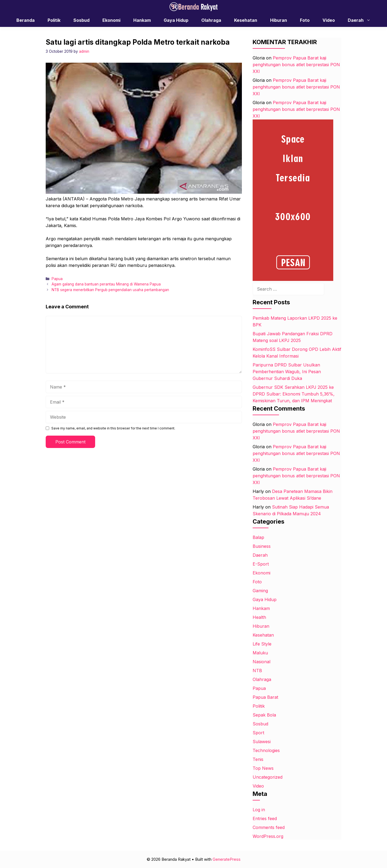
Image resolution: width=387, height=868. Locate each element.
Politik (54, 20)
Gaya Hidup (176, 20)
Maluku (260, 653)
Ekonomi (111, 20)
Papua (57, 279)
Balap (258, 537)
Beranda (26, 20)
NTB (257, 671)
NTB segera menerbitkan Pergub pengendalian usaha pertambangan (110, 290)
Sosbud (81, 20)
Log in (259, 810)
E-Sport (261, 564)
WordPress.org (268, 836)
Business (262, 546)
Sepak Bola (264, 715)
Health (259, 617)
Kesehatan (246, 20)
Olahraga (211, 20)
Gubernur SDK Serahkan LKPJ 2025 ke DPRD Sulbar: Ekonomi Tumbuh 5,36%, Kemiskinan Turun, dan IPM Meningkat (294, 394)
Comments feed (269, 827)
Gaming (260, 591)
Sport (258, 733)
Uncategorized (268, 777)
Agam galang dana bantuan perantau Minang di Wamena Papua (106, 284)
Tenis (258, 759)
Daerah (362, 20)
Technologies (266, 750)
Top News (263, 768)
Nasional (261, 662)
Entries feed (265, 818)
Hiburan (279, 20)
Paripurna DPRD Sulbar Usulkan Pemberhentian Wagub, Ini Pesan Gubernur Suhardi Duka (287, 372)
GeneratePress (227, 859)
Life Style (262, 644)
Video (329, 20)
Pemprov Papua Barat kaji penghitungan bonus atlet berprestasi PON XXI (296, 65)
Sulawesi (262, 742)
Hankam (142, 20)
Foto (305, 20)
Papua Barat (265, 697)
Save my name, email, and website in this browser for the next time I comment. (113, 428)
